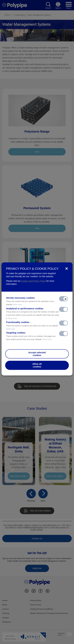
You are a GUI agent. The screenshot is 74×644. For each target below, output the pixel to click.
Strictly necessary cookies (30, 301)
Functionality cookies (32, 325)
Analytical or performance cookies (33, 313)
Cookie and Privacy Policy (33, 281)
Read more (17, 305)
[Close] (67, 269)
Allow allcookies (37, 365)
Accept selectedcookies (37, 354)
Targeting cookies (31, 336)
